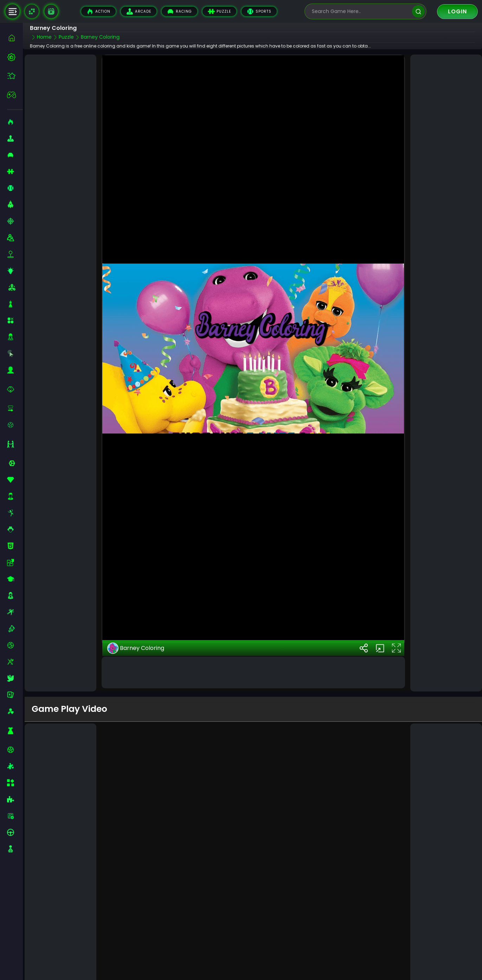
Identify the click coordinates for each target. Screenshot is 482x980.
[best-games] (15, 57)
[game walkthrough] (51, 11)
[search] (418, 11)
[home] (15, 38)
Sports (259, 11)
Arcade (139, 11)
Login (457, 11)
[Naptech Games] (32, 11)
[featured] (15, 76)
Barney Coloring (136, 647)
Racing (179, 11)
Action (98, 11)
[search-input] (360, 11)
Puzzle (219, 11)
